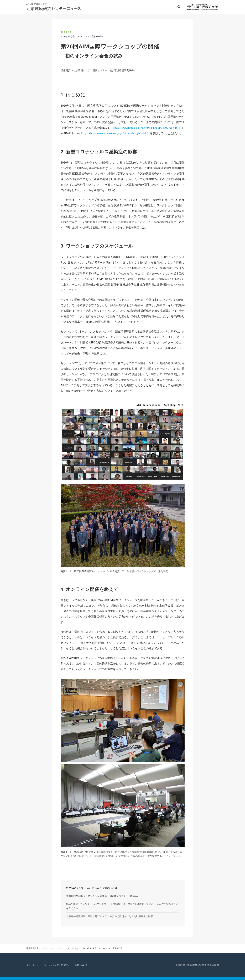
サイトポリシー (33, 965)
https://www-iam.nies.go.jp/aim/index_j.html (117, 133)
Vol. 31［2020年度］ (69, 948)
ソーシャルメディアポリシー (58, 965)
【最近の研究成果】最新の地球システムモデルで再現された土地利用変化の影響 (110, 916)
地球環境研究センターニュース (41, 948)
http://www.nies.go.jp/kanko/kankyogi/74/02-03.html (146, 128)
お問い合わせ (81, 965)
